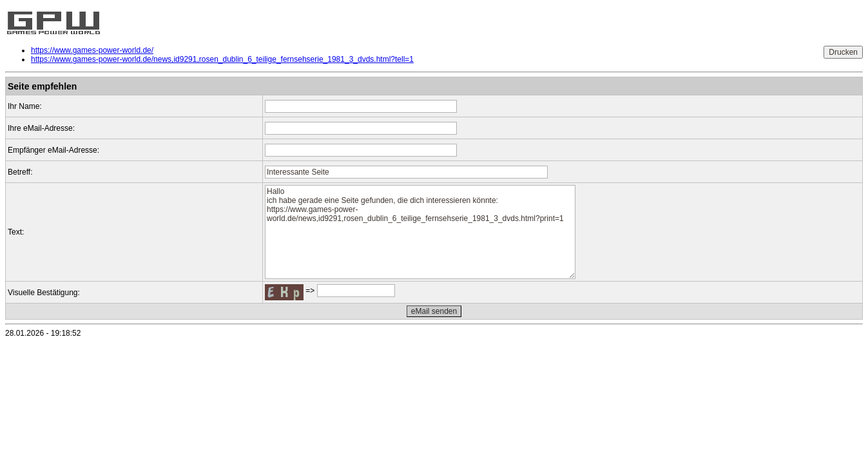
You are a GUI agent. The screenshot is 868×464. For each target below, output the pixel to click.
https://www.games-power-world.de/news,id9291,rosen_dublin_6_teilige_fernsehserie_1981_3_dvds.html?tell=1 (222, 59)
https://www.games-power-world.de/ (92, 50)
